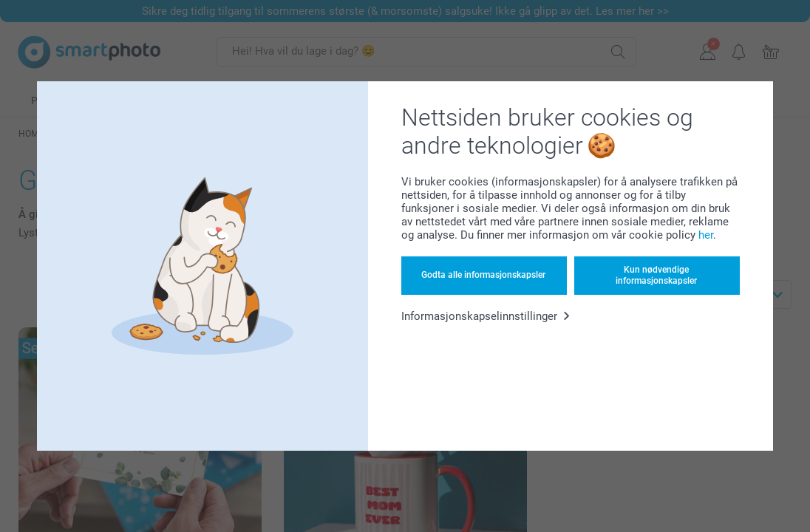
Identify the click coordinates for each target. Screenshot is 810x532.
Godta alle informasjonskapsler (483, 275)
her (706, 235)
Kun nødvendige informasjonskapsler (656, 275)
